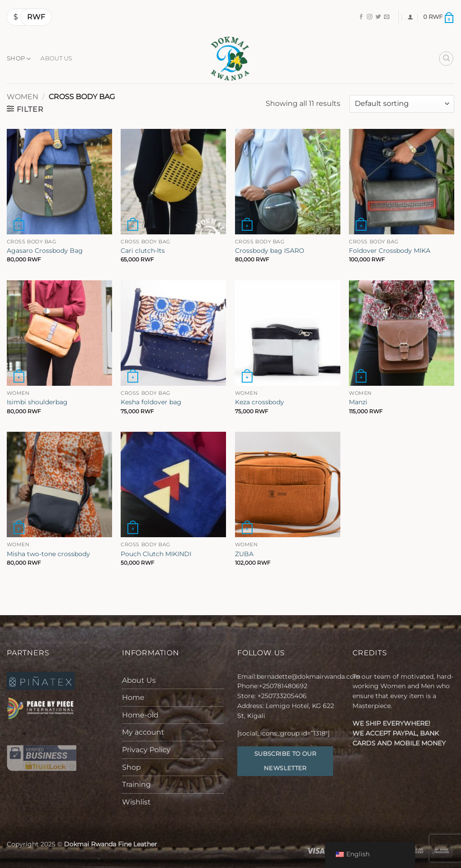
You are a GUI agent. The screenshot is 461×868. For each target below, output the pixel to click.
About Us (56, 58)
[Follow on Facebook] (361, 17)
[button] (410, 17)
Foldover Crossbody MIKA (390, 251)
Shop (19, 59)
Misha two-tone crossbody (48, 554)
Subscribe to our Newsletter (285, 761)
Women (23, 97)
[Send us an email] (387, 17)
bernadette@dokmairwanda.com (309, 676)
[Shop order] (402, 104)
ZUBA (244, 554)
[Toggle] (218, 680)
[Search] (446, 59)
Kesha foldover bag (151, 402)
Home (133, 697)
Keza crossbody (260, 402)
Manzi (358, 402)
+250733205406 (282, 696)
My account (143, 732)
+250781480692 (284, 686)
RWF (36, 17)
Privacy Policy (146, 750)
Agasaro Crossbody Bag (45, 251)
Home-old (140, 715)
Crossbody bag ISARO (270, 251)
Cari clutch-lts (143, 251)
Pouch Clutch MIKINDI (156, 554)
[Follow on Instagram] (370, 17)
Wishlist (136, 802)
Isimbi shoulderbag (37, 402)
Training (136, 784)
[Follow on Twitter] (378, 17)
